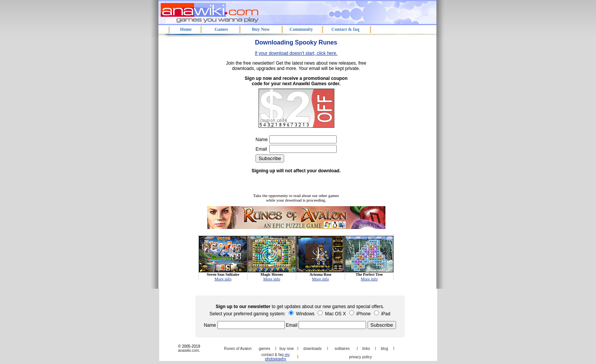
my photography (277, 357)
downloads (313, 349)
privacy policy (360, 357)
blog (384, 349)
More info (223, 279)
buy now (287, 349)
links (366, 349)
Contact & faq (345, 29)
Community (301, 29)
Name (262, 140)
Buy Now (261, 29)
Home (186, 29)
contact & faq (272, 355)
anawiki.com (189, 350)
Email (261, 149)
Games (221, 29)
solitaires (342, 349)
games (264, 349)
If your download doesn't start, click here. (296, 53)
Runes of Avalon (238, 349)
